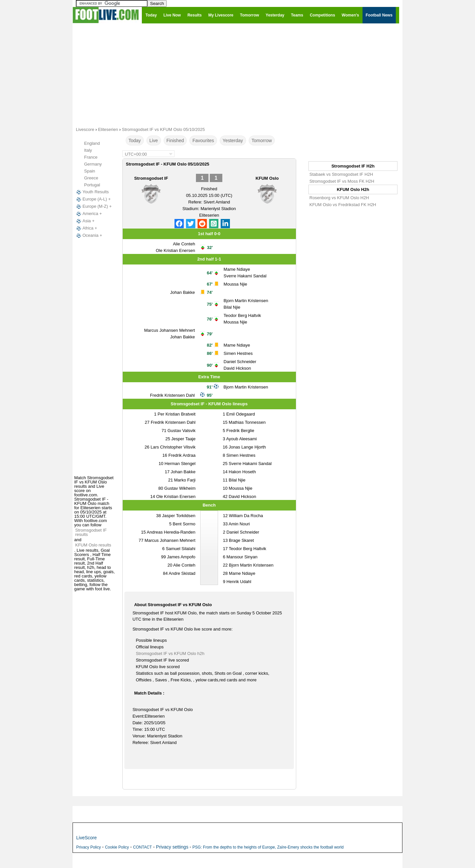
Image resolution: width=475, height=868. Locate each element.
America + (89, 214)
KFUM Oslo (267, 178)
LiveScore (86, 838)
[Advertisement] (237, 75)
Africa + (86, 228)
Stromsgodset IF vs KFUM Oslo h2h (170, 653)
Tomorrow (262, 140)
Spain (90, 171)
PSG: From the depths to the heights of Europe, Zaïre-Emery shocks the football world (268, 847)
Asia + (85, 221)
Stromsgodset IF (151, 178)
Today (135, 140)
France (91, 157)
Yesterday (233, 140)
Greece (91, 178)
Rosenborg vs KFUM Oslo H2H (339, 198)
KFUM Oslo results (93, 545)
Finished (175, 140)
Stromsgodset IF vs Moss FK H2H (342, 181)
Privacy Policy (89, 847)
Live (154, 140)
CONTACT (142, 847)
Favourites (203, 140)
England (92, 143)
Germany (93, 164)
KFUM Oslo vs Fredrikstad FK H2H (343, 205)
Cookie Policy (117, 847)
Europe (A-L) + (93, 199)
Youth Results (92, 192)
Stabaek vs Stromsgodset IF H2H (341, 174)
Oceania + (89, 235)
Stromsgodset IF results (91, 532)
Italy (88, 150)
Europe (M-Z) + (94, 206)
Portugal (92, 185)
